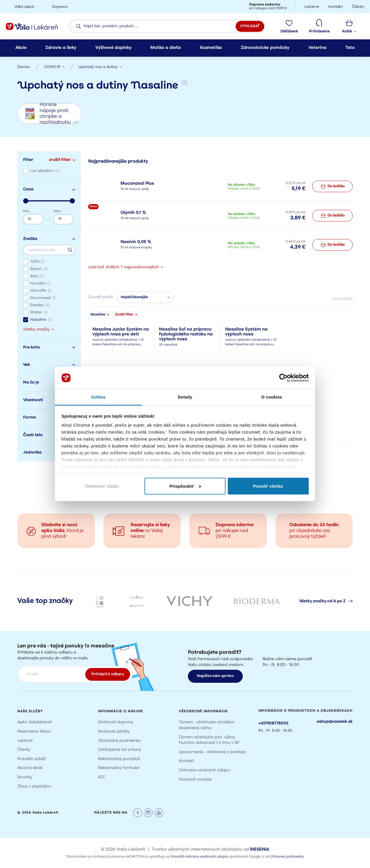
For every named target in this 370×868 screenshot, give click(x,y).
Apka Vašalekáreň (35, 722)
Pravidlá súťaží (32, 759)
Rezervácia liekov (34, 732)
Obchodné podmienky (119, 741)
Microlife (41, 291)
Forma (49, 418)
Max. (58, 211)
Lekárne (25, 741)
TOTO (37, 262)
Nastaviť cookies (195, 780)
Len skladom (45, 171)
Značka (49, 239)
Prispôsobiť (185, 486)
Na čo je (49, 382)
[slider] (26, 201)
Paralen (40, 305)
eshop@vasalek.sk (335, 722)
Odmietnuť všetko (102, 486)
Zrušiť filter (126, 315)
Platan (39, 312)
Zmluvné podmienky (287, 857)
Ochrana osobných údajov (205, 770)
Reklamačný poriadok (119, 759)
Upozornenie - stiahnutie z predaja (212, 752)
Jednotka (49, 453)
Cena (49, 189)
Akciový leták (30, 768)
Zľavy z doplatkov (34, 787)
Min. (27, 211)
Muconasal (43, 298)
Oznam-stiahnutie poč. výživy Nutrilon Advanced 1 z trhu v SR (209, 740)
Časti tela (49, 435)
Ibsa (37, 276)
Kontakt (187, 761)
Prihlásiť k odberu (108, 674)
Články (24, 750)
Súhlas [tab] (98, 397)
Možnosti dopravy (116, 722)
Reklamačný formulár (119, 768)
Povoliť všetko (268, 486)
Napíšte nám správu (215, 676)
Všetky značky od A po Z (326, 601)
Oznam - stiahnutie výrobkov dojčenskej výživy (207, 725)
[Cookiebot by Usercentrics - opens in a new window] (283, 378)
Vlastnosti (49, 400)
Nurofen (40, 283)
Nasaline (41, 320)
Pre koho (49, 347)
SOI (101, 777)
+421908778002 (273, 723)
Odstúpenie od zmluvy (119, 750)
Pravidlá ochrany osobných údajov (199, 857)
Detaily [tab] (185, 397)
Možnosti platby (114, 732)
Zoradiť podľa (100, 297)
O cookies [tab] (272, 397)
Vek (49, 365)
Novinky (25, 777)
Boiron (39, 269)
